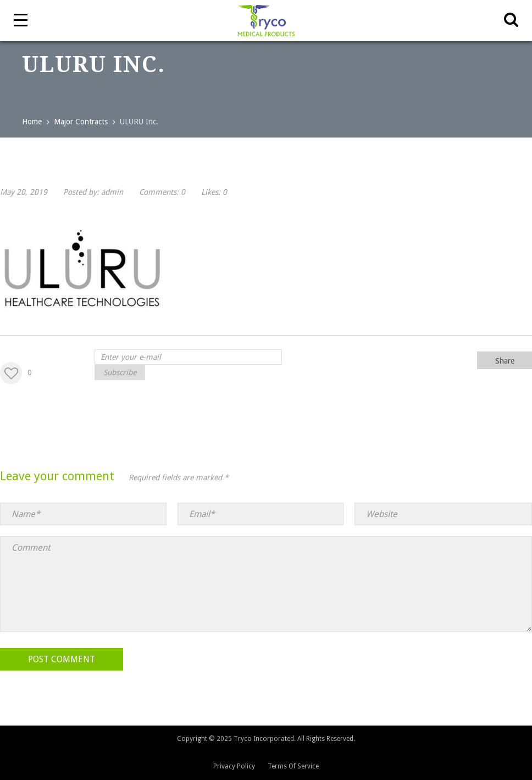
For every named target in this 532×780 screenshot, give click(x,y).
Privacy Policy (234, 766)
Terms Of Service (293, 766)
